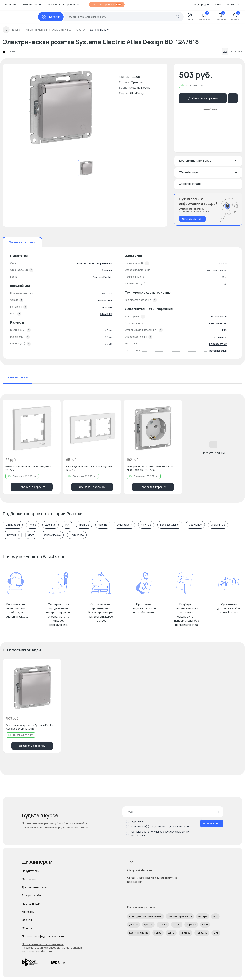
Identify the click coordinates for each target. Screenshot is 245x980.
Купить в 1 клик (208, 109)
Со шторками (124, 525)
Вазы (205, 925)
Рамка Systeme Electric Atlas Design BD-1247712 (89, 468)
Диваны (134, 925)
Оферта (27, 928)
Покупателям (31, 871)
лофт (91, 263)
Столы (177, 925)
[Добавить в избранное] (55, 405)
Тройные (84, 525)
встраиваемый (218, 351)
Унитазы (186, 933)
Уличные (146, 525)
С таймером (13, 525)
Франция (107, 270)
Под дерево (77, 535)
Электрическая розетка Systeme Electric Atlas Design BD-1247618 (30, 727)
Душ (216, 933)
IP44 (67, 525)
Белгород (202, 5)
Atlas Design (137, 93)
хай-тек (82, 263)
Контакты (28, 912)
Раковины (202, 933)
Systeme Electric (140, 88)
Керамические (52, 535)
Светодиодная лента (180, 916)
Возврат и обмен (33, 895)
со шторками (219, 317)
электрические (218, 323)
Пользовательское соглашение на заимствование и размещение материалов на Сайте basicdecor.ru (52, 948)
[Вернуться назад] (6, 30)
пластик (107, 307)
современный (104, 263)
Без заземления (170, 525)
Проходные (12, 535)
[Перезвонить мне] (208, 209)
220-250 (222, 263)
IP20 (224, 330)
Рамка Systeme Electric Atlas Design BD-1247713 (28, 468)
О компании (9, 5)
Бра (215, 916)
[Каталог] (51, 17)
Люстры (203, 916)
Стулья (163, 925)
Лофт (31, 535)
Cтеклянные (218, 525)
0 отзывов (13, 51)
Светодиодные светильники (145, 916)
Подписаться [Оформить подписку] (212, 823)
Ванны (171, 933)
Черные (103, 525)
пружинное (220, 337)
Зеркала (191, 925)
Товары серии (17, 377)
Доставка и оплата (34, 887)
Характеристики (22, 242)
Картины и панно (139, 933)
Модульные (195, 525)
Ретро (32, 525)
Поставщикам (31, 904)
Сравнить (232, 51)
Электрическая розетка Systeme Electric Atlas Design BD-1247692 (150, 468)
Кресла (148, 925)
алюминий (106, 314)
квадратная (105, 300)
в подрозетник (218, 344)
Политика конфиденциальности (43, 936)
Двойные (50, 525)
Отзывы (27, 920)
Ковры (158, 933)
